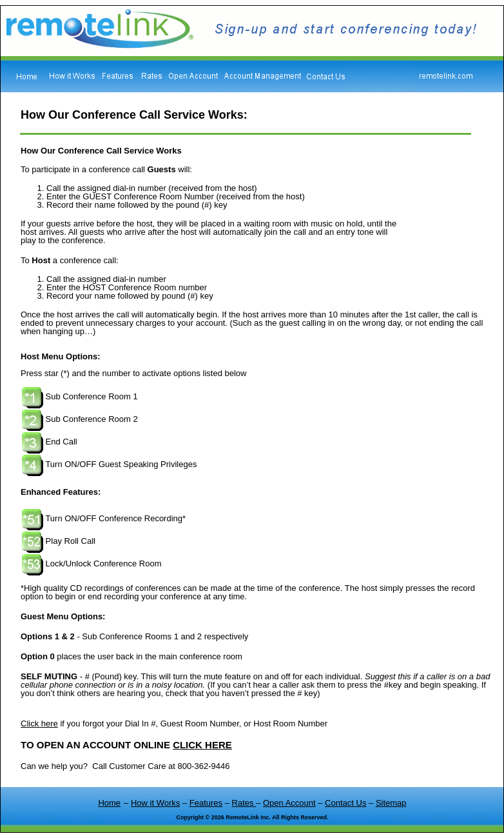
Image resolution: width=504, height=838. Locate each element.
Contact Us (345, 803)
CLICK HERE (202, 745)
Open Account (289, 803)
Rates (244, 803)
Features (206, 803)
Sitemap (391, 803)
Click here (39, 723)
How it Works (155, 803)
